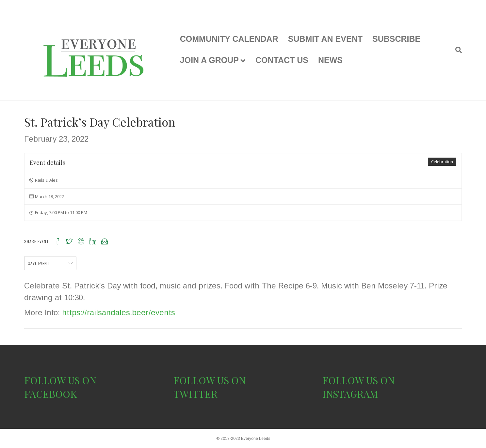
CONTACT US (282, 60)
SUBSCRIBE (396, 39)
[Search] (456, 50)
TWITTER (195, 394)
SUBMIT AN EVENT (325, 39)
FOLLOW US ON (60, 380)
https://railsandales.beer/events (119, 312)
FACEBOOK (50, 394)
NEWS (330, 60)
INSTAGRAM (350, 394)
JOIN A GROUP (209, 60)
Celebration (442, 162)
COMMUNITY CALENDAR (229, 39)
